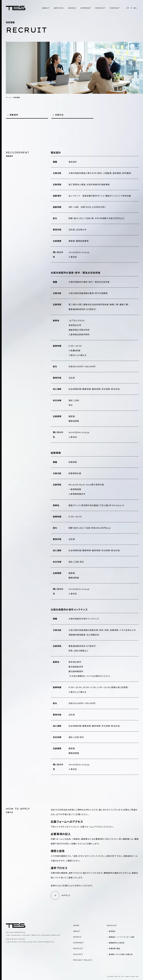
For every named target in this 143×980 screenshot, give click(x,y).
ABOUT (46, 8)
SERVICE (59, 8)
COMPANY (86, 8)
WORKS (72, 8)
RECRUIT (100, 8)
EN (135, 8)
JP (128, 8)
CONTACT (115, 8)
